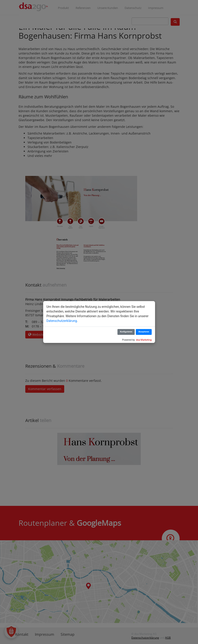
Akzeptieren (144, 332)
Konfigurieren (126, 332)
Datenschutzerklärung (62, 321)
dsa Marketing (144, 340)
